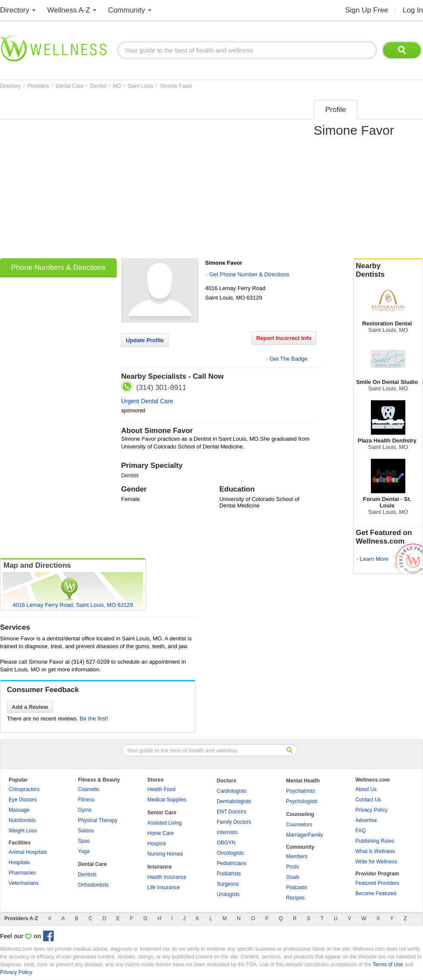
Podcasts (297, 887)
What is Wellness (375, 851)
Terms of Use (388, 965)
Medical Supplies (167, 800)
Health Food (161, 789)
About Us (366, 789)
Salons (86, 831)
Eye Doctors (23, 800)
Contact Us (368, 800)
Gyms (85, 810)
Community (127, 10)
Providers (39, 86)
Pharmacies (22, 873)
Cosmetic (89, 789)
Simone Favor (176, 86)
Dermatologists (234, 801)
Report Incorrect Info (284, 338)
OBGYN (226, 843)
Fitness (86, 800)
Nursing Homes (165, 854)
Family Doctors (234, 822)
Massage (19, 810)
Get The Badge (289, 359)
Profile (336, 110)
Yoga (84, 851)
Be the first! (94, 719)
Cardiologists (232, 791)
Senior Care (162, 813)
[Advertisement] (81, 176)
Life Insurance (163, 887)
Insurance (160, 867)
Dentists (87, 875)
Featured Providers (377, 883)
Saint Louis (142, 86)
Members (297, 856)
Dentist (99, 86)
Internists (227, 832)
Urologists (228, 894)
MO (118, 86)
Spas (84, 841)
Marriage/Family (305, 835)
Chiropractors (24, 789)
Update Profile (145, 340)
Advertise (366, 820)
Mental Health (303, 781)
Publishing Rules (375, 841)
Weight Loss (23, 831)
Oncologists (230, 853)
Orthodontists (93, 885)
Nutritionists (22, 820)
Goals (293, 877)
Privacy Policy (372, 810)
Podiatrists (229, 874)
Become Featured (376, 893)
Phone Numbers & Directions (58, 267)
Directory (15, 10)
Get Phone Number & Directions (249, 274)
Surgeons (228, 884)
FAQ (361, 831)
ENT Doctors (231, 812)
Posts (292, 867)
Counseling (300, 814)
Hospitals (19, 863)
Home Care (160, 833)
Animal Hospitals (28, 852)
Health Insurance (167, 877)
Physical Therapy (98, 820)
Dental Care (70, 86)
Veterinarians (24, 883)
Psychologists (302, 801)
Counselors (299, 825)
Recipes (295, 898)
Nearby (388, 270)
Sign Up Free (367, 10)
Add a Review (30, 707)
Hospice (157, 844)
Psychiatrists (300, 791)
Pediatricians (232, 863)
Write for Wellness (376, 862)
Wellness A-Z (69, 10)
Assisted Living (165, 823)
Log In (413, 10)
